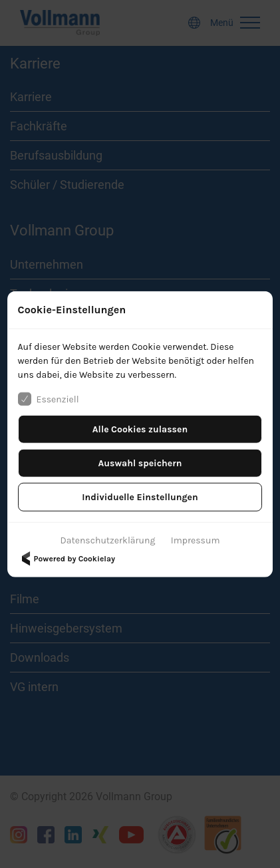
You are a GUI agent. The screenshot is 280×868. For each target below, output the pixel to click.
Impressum (196, 540)
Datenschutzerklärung (108, 540)
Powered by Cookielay (67, 559)
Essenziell (49, 399)
